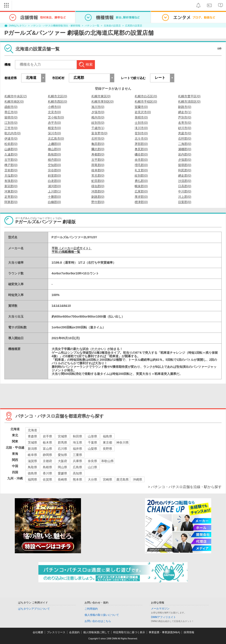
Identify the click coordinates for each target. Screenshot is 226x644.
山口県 (92, 467)
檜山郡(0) (54, 149)
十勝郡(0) (54, 197)
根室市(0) (54, 128)
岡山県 (62, 467)
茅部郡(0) (141, 144)
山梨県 (92, 449)
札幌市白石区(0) (146, 96)
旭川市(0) (98, 107)
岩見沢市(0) (143, 112)
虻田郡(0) (98, 181)
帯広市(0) (11, 112)
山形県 (92, 436)
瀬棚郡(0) (185, 149)
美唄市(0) (141, 117)
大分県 (92, 479)
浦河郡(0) (54, 186)
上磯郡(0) (54, 144)
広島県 (77, 467)
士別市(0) (141, 123)
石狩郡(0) (185, 139)
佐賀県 (47, 479)
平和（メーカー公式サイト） (72, 248)
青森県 (32, 436)
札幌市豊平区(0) (189, 96)
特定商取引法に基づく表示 (129, 632)
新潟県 (32, 449)
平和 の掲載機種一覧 (66, 252)
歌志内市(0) (12, 133)
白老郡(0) (54, 181)
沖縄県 (137, 479)
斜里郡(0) (54, 176)
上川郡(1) (54, 191)
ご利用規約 (91, 609)
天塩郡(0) (11, 176)
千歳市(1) (98, 128)
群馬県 (62, 442)
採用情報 (189, 632)
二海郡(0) (185, 144)
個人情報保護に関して (96, 632)
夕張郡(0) (185, 160)
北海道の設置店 (112, 26)
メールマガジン (160, 609)
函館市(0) (11, 107)
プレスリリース (56, 632)
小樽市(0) (54, 107)
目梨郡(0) (185, 202)
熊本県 (77, 479)
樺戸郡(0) (11, 165)
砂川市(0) (185, 128)
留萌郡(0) (185, 165)
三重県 (77, 455)
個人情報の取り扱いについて (102, 615)
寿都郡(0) (98, 154)
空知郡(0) (54, 165)
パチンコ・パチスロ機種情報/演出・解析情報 (56, 26)
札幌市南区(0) (14, 102)
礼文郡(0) (141, 170)
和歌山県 (107, 461)
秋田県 (77, 436)
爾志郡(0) (98, 149)
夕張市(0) (98, 112)
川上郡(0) (185, 197)
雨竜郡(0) (98, 165)
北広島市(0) (56, 139)
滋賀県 (32, 461)
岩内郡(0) (185, 154)
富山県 (47, 449)
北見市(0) (54, 112)
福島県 (107, 436)
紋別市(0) (98, 123)
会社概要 (38, 632)
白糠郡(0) (54, 202)
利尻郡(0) (185, 170)
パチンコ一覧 (92, 26)
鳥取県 (32, 467)
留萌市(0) (11, 117)
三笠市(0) (11, 128)
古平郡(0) (98, 160)
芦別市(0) (185, 117)
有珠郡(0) (11, 181)
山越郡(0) (11, 149)
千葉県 (92, 442)
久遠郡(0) (11, 154)
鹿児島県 (122, 479)
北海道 (32, 430)
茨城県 (32, 442)
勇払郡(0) (141, 181)
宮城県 (62, 436)
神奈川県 (122, 442)
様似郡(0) (98, 186)
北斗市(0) (141, 139)
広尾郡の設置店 (134, 26)
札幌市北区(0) (57, 96)
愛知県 (62, 455)
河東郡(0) (11, 191)
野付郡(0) (98, 202)
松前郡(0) (11, 144)
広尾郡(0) (141, 191)
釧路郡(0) (98, 197)
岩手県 (47, 436)
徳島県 (32, 473)
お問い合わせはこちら (98, 621)
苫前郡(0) (11, 170)
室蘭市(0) (141, 107)
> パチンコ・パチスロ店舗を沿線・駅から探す (185, 487)
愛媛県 (62, 473)
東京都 (107, 442)
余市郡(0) (141, 160)
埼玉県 (77, 442)
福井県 (77, 449)
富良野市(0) (99, 133)
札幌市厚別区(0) (103, 102)
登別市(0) (141, 133)
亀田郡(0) (98, 144)
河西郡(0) (98, 191)
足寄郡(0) (11, 197)
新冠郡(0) (11, 186)
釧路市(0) (185, 107)
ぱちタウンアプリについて (34, 609)
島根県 (47, 467)
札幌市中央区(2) (16, 96)
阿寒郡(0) (11, 202)
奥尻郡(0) (141, 149)
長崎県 (62, 479)
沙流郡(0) (185, 181)
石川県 (62, 449)
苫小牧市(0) (56, 117)
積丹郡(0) (54, 160)
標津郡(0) (141, 202)
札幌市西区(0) (57, 102)
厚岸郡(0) (141, 197)
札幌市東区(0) (101, 96)
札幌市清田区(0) (189, 102)
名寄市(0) (185, 123)
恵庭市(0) (185, 133)
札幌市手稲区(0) (146, 102)
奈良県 (92, 461)
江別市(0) (11, 123)
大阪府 (62, 461)
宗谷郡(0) (54, 170)
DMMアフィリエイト (163, 617)
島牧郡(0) (54, 154)
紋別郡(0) (141, 176)
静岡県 (47, 455)
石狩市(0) (98, 139)
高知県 (77, 473)
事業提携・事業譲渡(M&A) (164, 632)
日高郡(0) (185, 186)
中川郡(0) (185, 191)
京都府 (47, 461)
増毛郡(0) (141, 165)
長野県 (107, 449)
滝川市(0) (141, 128)
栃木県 (47, 442)
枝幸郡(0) (98, 170)
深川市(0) (54, 133)
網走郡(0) (185, 176)
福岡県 (32, 479)
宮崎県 (107, 479)
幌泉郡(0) (141, 186)
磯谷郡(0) (141, 154)
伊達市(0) (11, 139)
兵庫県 (77, 461)
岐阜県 (32, 455)
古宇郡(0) (11, 160)
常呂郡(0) (98, 176)
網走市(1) (185, 112)
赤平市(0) (54, 123)
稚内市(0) (98, 117)
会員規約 (74, 632)
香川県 (47, 473)
